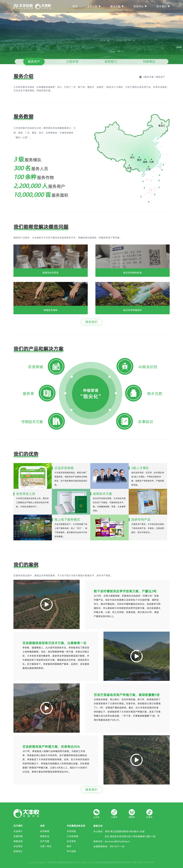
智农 (69, 846)
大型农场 (72, 62)
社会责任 (18, 846)
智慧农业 (45, 836)
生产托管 (45, 841)
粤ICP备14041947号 (144, 862)
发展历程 (18, 836)
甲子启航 (71, 851)
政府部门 (111, 62)
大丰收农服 (72, 836)
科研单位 (149, 62)
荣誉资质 (18, 841)
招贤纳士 (18, 851)
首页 (75, 6)
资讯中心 (140, 6)
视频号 (132, 817)
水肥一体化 (46, 846)
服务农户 (34, 62)
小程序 (114, 817)
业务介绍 (94, 6)
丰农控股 (71, 831)
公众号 (96, 817)
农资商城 (45, 831)
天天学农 (71, 841)
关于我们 (163, 6)
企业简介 (18, 831)
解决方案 (117, 6)
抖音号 (149, 817)
